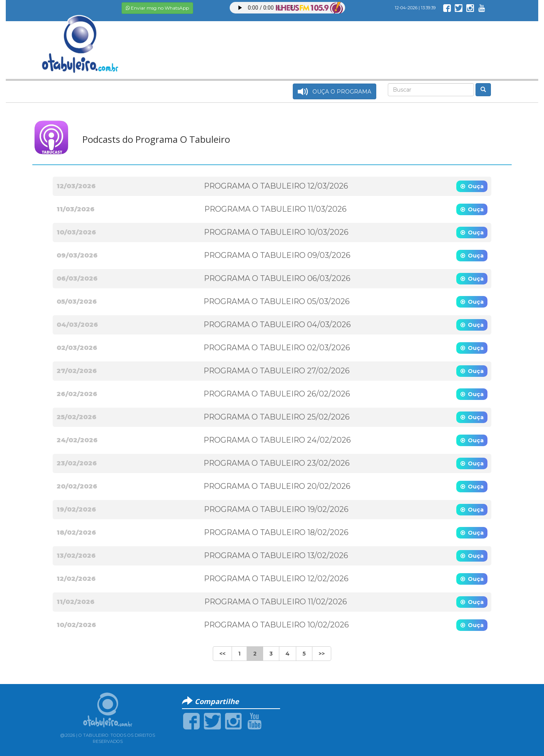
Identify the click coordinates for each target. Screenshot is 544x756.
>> (322, 654)
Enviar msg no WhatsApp (157, 8)
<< (222, 654)
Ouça (476, 186)
